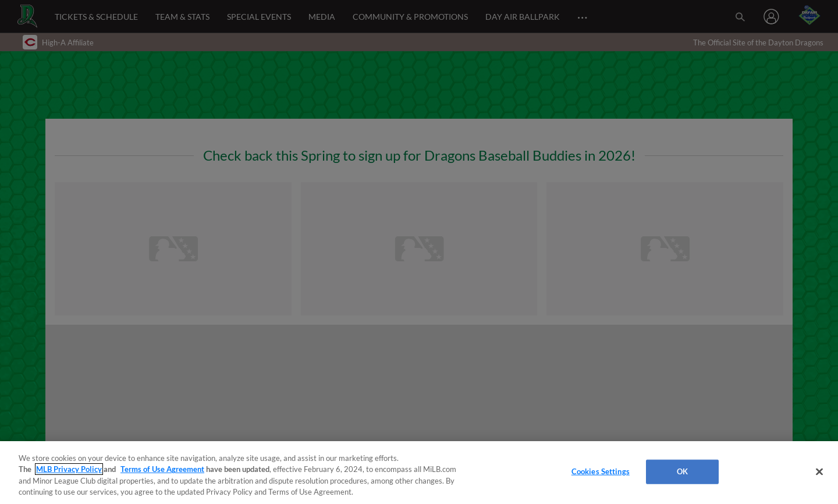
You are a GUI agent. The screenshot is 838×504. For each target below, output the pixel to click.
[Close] (819, 471)
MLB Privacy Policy (69, 469)
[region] (419, 473)
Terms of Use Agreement (162, 469)
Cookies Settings (601, 471)
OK (682, 471)
